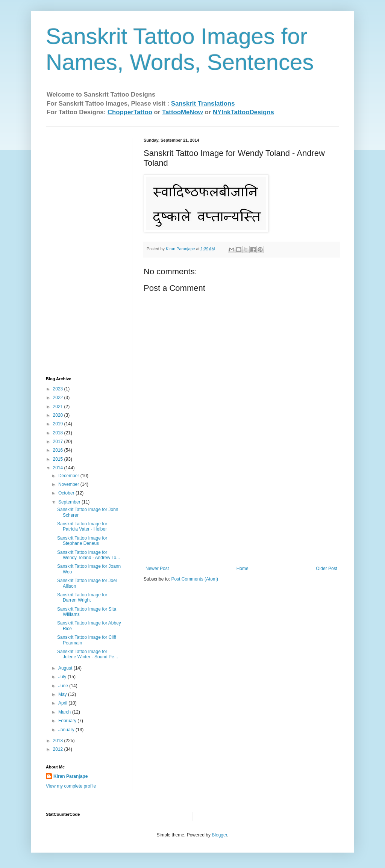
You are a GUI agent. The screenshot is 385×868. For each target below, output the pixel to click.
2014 (59, 468)
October (67, 493)
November (69, 484)
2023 (59, 389)
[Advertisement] (241, 510)
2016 (59, 450)
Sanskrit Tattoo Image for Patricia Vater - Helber (82, 526)
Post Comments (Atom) (195, 579)
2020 (59, 415)
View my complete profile (71, 786)
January (67, 730)
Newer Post (157, 569)
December (69, 476)
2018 (59, 433)
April (63, 703)
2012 (59, 749)
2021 (59, 407)
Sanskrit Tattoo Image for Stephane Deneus (82, 541)
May (63, 694)
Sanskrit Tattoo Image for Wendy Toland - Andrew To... (89, 555)
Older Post (327, 569)
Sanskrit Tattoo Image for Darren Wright (82, 597)
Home (243, 569)
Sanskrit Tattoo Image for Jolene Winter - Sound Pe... (88, 654)
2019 (59, 424)
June (64, 686)
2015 (59, 459)
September (70, 502)
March (65, 712)
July (63, 677)
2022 (59, 398)
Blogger (219, 835)
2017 (59, 442)
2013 (59, 741)
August (66, 668)
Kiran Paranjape (70, 776)
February (68, 721)
